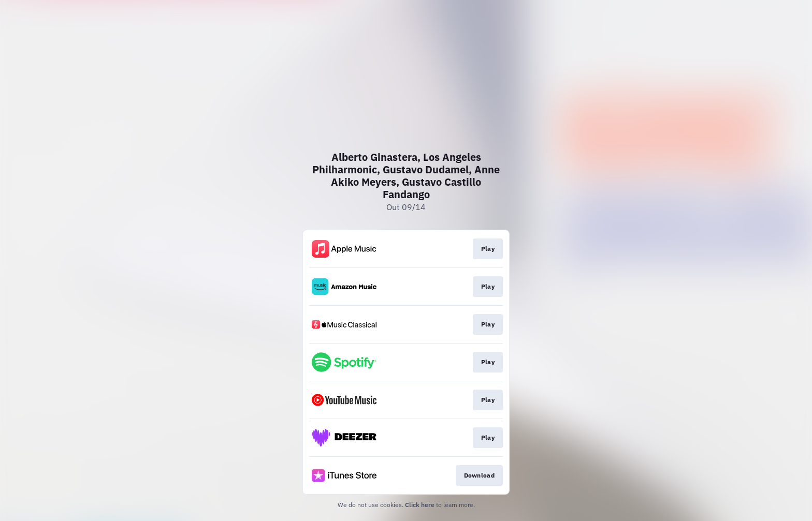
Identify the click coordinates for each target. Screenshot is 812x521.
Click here (420, 505)
